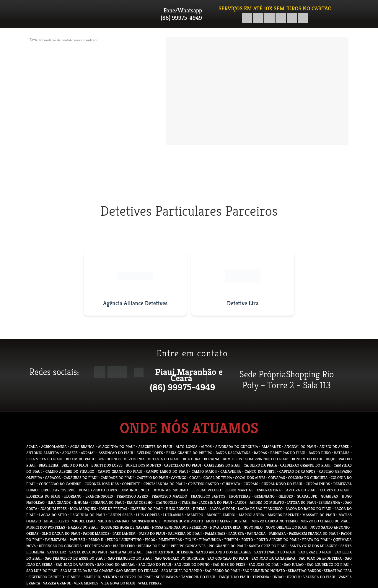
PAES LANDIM (124, 533)
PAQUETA (236, 533)
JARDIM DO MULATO (267, 502)
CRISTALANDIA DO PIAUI (164, 484)
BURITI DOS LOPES (107, 465)
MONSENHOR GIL (146, 521)
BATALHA (342, 453)
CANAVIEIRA (231, 471)
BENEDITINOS (109, 459)
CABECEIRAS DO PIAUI (182, 465)
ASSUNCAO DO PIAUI (116, 453)
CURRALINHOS (318, 484)
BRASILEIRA (49, 465)
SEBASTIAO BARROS (304, 571)
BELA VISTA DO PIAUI (44, 459)
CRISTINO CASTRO (203, 484)
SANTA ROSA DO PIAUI (88, 552)
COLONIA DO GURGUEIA (308, 478)
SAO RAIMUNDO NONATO (264, 571)
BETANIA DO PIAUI (164, 459)
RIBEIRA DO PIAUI (153, 546)
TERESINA (261, 577)
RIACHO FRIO (124, 546)
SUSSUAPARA (167, 577)
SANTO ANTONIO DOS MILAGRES (224, 552)
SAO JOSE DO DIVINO (192, 565)
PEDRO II (96, 540)
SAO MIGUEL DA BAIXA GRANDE (87, 571)
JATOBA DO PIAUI (302, 502)
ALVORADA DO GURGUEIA (237, 447)
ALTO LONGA (187, 447)
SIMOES (74, 577)
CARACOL (53, 478)
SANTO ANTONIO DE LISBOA (169, 552)
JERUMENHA (330, 502)
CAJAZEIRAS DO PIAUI (222, 465)
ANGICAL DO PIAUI (300, 447)
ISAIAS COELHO (140, 502)
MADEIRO (195, 515)
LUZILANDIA (173, 515)
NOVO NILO (253, 527)
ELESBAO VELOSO (206, 490)
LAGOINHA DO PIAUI (88, 515)
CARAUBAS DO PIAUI (80, 478)
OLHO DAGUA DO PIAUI (61, 533)
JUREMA (200, 509)
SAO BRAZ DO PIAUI (315, 552)
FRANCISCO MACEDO (170, 496)
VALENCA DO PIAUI (319, 577)
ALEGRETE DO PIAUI (155, 447)
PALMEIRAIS (215, 533)
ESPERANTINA (269, 490)
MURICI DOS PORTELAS (46, 527)
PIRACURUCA (210, 540)
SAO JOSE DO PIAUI (265, 565)
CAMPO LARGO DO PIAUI (167, 471)
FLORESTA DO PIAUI (43, 496)
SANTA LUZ (57, 552)
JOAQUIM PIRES (54, 509)
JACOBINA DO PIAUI (215, 502)
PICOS (150, 540)
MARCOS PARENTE (283, 515)
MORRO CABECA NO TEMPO (275, 521)
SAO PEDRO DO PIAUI (222, 571)
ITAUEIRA (188, 502)
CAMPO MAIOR (204, 471)
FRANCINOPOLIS (99, 496)
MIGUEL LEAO (83, 521)
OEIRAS (32, 533)
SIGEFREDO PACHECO (46, 577)
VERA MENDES (86, 583)
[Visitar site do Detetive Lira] (243, 283)
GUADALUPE (307, 496)
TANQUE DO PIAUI (234, 577)
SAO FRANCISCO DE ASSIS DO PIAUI (75, 558)
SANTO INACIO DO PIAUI (275, 552)
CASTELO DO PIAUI (152, 478)
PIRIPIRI (231, 540)
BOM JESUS (232, 459)
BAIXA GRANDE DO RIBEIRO (189, 453)
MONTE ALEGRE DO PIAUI (227, 521)
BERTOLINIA (134, 459)
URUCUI (293, 577)
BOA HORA (192, 459)
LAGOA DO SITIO (53, 515)
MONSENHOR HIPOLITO (183, 521)
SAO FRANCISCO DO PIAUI (130, 558)
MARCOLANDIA (252, 515)
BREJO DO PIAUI (75, 465)
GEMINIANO (264, 496)
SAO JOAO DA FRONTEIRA (320, 558)
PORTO (247, 540)
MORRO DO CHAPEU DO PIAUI (325, 521)
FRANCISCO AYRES (132, 496)
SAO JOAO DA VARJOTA (75, 565)
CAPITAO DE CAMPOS (297, 471)
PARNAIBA (277, 533)
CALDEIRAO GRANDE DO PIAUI (306, 465)
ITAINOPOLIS (167, 502)
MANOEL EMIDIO (221, 515)
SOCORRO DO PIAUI (136, 577)
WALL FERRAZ (150, 583)
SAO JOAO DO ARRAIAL (116, 565)
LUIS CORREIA (148, 515)
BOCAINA (212, 459)
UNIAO (278, 577)
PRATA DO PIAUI (316, 540)
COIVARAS (277, 478)
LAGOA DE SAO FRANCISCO (260, 509)
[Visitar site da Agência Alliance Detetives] (135, 283)
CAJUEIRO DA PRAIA (260, 465)
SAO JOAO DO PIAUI (155, 565)
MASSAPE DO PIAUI (319, 515)
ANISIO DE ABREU (335, 447)
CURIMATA (231, 484)
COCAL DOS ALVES (250, 478)
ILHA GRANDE (59, 502)
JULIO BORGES (178, 509)
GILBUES (286, 496)
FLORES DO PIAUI (335, 490)
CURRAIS (251, 484)
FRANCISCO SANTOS (208, 496)
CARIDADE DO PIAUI (117, 478)
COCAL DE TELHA (218, 478)
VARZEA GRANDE (57, 583)
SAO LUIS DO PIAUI (42, 571)
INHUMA (81, 502)
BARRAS (260, 453)
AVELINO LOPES (150, 453)
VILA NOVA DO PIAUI (118, 583)
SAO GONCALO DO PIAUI (228, 558)
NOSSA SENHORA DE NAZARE (125, 527)
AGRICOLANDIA (54, 447)
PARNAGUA (256, 533)
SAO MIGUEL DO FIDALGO (137, 571)
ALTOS (206, 447)
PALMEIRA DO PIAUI (185, 533)
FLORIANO (73, 496)
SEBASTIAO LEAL (338, 571)
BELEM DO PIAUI (80, 459)
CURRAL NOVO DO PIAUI (282, 484)
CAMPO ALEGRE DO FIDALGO (70, 471)
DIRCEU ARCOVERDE (58, 490)
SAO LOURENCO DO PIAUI (328, 565)
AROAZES (70, 453)
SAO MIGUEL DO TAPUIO (182, 571)
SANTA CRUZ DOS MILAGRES (313, 546)
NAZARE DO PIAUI (83, 527)
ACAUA (32, 447)
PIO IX (190, 540)
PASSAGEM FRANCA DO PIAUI (313, 533)
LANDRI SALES (120, 515)
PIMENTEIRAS (170, 540)
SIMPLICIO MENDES (100, 577)
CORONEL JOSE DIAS (102, 484)
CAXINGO (179, 478)
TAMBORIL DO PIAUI (198, 577)
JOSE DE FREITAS (113, 509)
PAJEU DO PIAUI (152, 533)
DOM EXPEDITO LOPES (98, 490)
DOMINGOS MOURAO (170, 490)
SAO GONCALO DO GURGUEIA (180, 558)
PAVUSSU (77, 540)
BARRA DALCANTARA (233, 453)
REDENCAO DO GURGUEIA (60, 546)
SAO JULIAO (294, 565)
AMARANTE (271, 447)
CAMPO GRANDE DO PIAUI (120, 471)
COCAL (195, 478)
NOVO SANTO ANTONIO (330, 527)
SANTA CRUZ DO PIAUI (268, 546)
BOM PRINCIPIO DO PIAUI (267, 459)
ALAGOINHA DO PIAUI (117, 447)
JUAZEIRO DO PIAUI (146, 509)
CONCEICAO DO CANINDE (60, 484)
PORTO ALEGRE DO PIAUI (277, 540)
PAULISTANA (56, 540)
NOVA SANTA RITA (225, 527)
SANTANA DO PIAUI (126, 552)
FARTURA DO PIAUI (300, 490)
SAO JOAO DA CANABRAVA (274, 558)
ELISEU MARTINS (239, 490)
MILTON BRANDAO (113, 521)
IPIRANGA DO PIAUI (107, 502)
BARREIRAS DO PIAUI (288, 453)
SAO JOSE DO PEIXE (229, 565)
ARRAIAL (88, 453)
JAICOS (241, 502)
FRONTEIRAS (240, 496)
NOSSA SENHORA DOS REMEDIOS (180, 527)
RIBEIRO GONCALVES (188, 546)
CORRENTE (131, 484)
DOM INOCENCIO (135, 490)
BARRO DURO (320, 453)
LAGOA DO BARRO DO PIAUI (308, 509)
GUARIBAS (330, 496)
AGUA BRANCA (82, 447)
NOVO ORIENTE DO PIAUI (286, 527)
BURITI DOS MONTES (143, 465)
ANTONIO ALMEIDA (43, 453)
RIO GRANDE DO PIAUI (227, 546)
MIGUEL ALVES (56, 521)
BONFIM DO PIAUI (307, 459)
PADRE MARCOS (96, 533)
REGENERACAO (97, 546)
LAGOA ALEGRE (222, 509)
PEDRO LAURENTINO (124, 540)
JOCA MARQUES (83, 509)
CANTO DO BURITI (260, 471)
